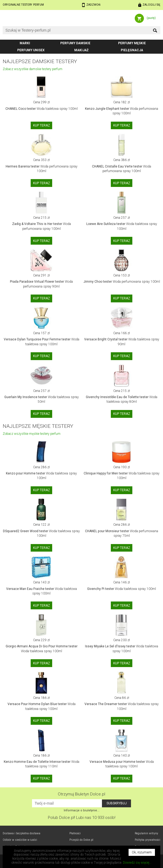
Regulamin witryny (146, 833)
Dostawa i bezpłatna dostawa (22, 833)
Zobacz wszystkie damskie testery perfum (33, 69)
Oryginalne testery (23, 5)
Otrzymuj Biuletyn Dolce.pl (81, 794)
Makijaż (81, 50)
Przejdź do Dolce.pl (81, 840)
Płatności (75, 833)
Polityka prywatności (148, 840)
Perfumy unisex (31, 50)
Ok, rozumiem (142, 852)
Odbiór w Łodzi (20, 840)
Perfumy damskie (75, 43)
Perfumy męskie (132, 43)
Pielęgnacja (132, 50)
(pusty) (151, 18)
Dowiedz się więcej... (137, 863)
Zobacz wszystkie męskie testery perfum (32, 434)
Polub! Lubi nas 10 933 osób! (82, 818)
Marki (25, 43)
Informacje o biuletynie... (82, 810)
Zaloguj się (151, 5)
